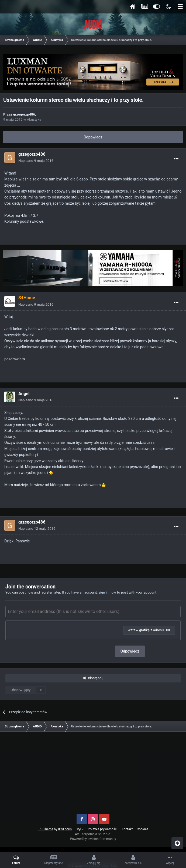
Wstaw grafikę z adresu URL (149, 630)
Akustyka (34, 119)
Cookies (142, 829)
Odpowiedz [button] (130, 651)
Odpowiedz (93, 137)
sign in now (107, 592)
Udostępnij (93, 678)
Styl (80, 829)
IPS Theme (46, 829)
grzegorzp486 (24, 114)
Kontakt (127, 829)
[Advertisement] (93, 775)
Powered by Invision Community (93, 839)
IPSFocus (65, 829)
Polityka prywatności (103, 829)
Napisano (36, 161)
